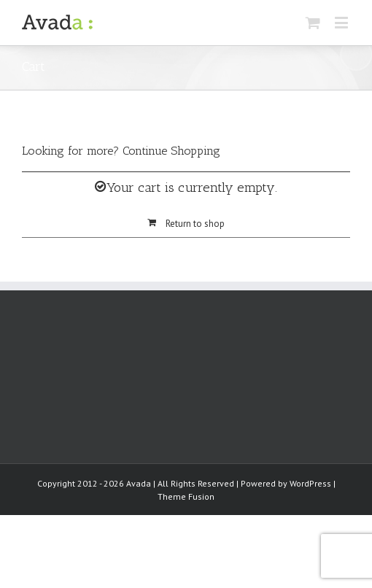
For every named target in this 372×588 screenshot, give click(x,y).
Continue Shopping (171, 151)
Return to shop (195, 224)
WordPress (310, 483)
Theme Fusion (186, 496)
